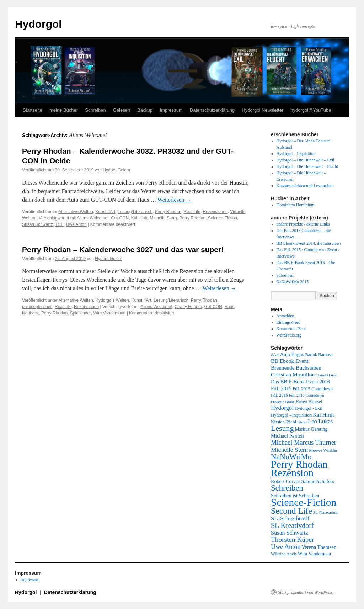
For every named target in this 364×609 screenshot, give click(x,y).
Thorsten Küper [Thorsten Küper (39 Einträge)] (292, 539)
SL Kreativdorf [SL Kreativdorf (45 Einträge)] (292, 525)
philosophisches (37, 307)
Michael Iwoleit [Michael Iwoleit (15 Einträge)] (287, 436)
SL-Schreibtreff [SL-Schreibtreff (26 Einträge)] (290, 518)
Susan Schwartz (38, 224)
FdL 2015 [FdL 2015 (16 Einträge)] (281, 388)
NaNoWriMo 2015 (293, 282)
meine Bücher (64, 110)
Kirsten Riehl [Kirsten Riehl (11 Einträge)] (283, 422)
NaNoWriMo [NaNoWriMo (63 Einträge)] (291, 457)
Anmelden (285, 316)
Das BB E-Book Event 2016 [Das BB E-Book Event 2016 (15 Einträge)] (300, 382)
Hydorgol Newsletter (263, 110)
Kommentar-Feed (291, 329)
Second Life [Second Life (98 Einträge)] (291, 511)
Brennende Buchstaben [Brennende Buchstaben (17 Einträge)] (296, 368)
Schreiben (95, 110)
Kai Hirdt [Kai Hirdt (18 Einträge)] (323, 415)
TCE (59, 224)
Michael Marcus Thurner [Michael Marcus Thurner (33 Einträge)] (304, 443)
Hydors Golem (116, 170)
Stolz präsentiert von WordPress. (306, 592)
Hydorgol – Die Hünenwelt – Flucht (307, 166)
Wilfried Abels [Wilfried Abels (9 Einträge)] (284, 554)
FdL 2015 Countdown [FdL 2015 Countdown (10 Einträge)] (313, 389)
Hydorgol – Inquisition (296, 154)
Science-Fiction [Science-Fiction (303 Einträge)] (304, 502)
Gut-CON (120, 218)
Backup (145, 110)
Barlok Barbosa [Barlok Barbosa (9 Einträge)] (319, 355)
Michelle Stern (164, 218)
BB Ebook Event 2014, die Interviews (309, 243)
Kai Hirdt (139, 218)
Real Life (192, 212)
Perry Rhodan (168, 212)
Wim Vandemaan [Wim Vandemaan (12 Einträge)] (314, 554)
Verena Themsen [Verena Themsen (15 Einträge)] (319, 547)
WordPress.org (289, 335)
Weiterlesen (174, 200)
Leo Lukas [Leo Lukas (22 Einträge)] (320, 421)
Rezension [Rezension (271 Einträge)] (292, 473)
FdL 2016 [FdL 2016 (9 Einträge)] (279, 395)
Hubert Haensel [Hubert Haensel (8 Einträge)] (309, 402)
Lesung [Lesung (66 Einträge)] (282, 428)
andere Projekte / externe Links (303, 224)
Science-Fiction (223, 218)
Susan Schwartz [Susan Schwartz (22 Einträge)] (290, 533)
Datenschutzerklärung (212, 110)
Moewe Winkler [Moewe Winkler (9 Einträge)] (323, 450)
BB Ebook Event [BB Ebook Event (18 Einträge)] (290, 361)
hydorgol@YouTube (311, 110)
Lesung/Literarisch (135, 212)
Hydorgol (38, 24)
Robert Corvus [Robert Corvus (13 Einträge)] (286, 481)
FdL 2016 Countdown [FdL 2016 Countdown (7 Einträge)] (307, 395)
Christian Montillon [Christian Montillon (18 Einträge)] (293, 374)
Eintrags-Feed (288, 322)
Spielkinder (81, 313)
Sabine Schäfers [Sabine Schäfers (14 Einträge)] (318, 481)
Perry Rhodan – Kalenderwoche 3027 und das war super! (123, 250)
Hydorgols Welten (112, 300)
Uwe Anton (76, 224)
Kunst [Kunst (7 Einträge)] (302, 422)
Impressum (171, 110)
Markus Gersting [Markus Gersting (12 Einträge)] (311, 429)
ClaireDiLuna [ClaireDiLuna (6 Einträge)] (326, 375)
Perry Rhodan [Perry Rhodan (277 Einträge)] (299, 464)
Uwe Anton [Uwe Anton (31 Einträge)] (286, 547)
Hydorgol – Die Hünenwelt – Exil (306, 160)
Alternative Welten (76, 212)
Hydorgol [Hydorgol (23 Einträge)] (282, 408)
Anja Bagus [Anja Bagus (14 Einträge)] (292, 354)
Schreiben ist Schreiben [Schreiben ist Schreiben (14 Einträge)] (295, 496)
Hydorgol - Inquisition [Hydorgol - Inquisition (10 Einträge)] (291, 415)
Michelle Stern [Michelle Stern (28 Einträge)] (289, 450)
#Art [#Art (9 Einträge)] (275, 355)
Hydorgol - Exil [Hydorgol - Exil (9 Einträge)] (309, 408)
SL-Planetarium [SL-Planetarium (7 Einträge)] (326, 512)
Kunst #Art (105, 212)
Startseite (33, 110)
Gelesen (122, 110)
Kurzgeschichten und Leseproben (305, 186)
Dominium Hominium (296, 205)
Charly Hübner (188, 307)
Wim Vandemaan (109, 313)
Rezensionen (215, 212)
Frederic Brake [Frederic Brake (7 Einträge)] (283, 402)
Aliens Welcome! (93, 218)
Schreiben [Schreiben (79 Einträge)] (287, 488)
